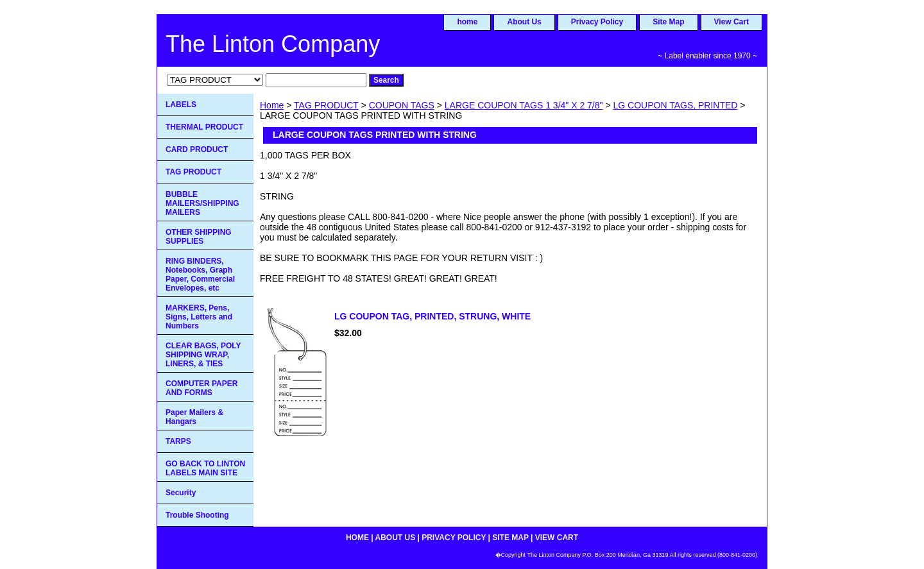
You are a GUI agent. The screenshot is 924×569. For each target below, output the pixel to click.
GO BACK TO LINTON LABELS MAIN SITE (205, 468)
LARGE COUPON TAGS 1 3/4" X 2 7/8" (524, 105)
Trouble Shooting (197, 515)
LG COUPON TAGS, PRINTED (676, 105)
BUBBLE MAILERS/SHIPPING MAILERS (202, 203)
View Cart (732, 22)
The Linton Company (273, 44)
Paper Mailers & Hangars (194, 417)
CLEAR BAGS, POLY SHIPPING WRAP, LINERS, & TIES (203, 355)
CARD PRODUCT (197, 149)
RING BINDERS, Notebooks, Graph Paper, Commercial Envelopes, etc (200, 275)
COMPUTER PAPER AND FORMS (201, 388)
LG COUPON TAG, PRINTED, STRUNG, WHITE (432, 316)
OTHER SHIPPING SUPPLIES (199, 237)
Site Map (668, 22)
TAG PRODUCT (326, 105)
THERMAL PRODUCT (204, 127)
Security (181, 493)
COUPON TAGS (402, 105)
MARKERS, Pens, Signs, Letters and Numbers (199, 317)
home (467, 22)
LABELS (181, 105)
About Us (524, 22)
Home (272, 105)
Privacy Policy (597, 22)
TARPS (178, 441)
